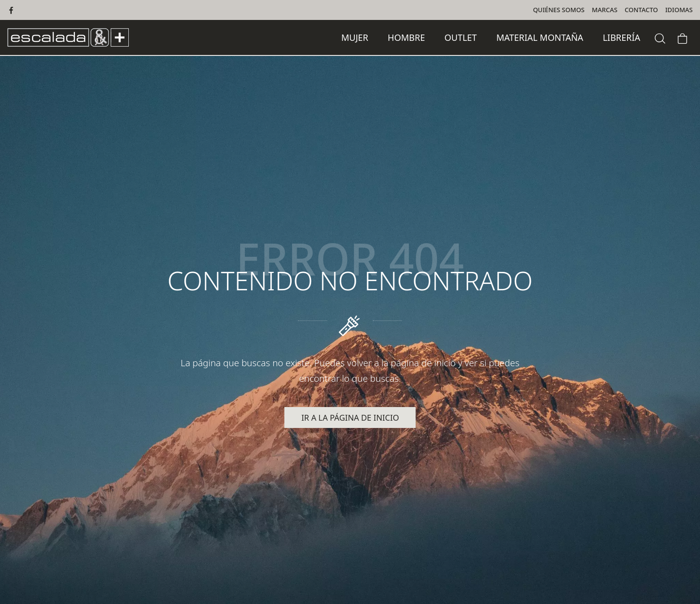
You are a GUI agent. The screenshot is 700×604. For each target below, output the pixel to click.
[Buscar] (660, 37)
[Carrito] (682, 37)
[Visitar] (12, 10)
